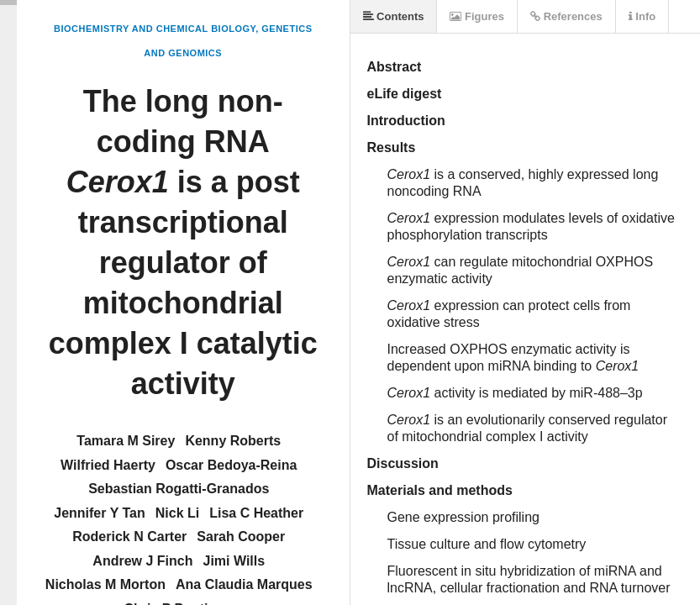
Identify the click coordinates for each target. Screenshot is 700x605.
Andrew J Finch (142, 561)
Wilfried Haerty (108, 465)
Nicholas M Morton (105, 584)
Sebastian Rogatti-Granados (179, 489)
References (566, 16)
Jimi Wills (234, 561)
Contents (394, 16)
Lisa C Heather (256, 513)
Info (642, 16)
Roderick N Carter (129, 537)
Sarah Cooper (241, 537)
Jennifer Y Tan (99, 513)
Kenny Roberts (233, 441)
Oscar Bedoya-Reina (232, 465)
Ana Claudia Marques (244, 584)
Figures (477, 16)
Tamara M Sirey (126, 441)
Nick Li (177, 513)
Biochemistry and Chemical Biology (155, 29)
